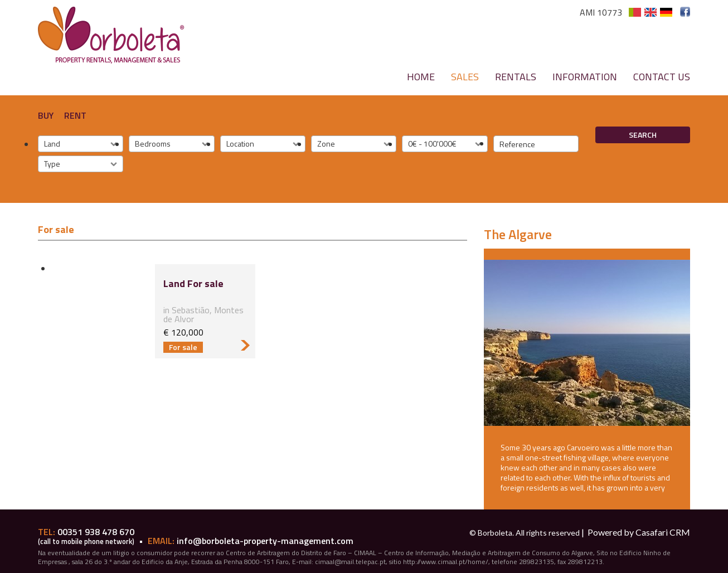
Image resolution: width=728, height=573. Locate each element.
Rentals (516, 77)
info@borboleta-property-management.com (265, 541)
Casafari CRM (663, 532)
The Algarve (518, 234)
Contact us (662, 77)
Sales (465, 77)
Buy (46, 115)
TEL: (48, 532)
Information (585, 77)
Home (421, 77)
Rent (75, 115)
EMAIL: (162, 541)
